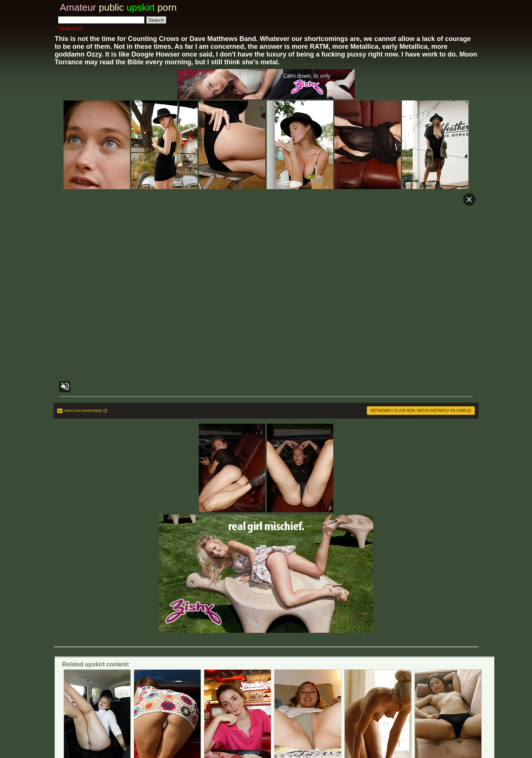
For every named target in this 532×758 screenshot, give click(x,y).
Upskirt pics (71, 28)
